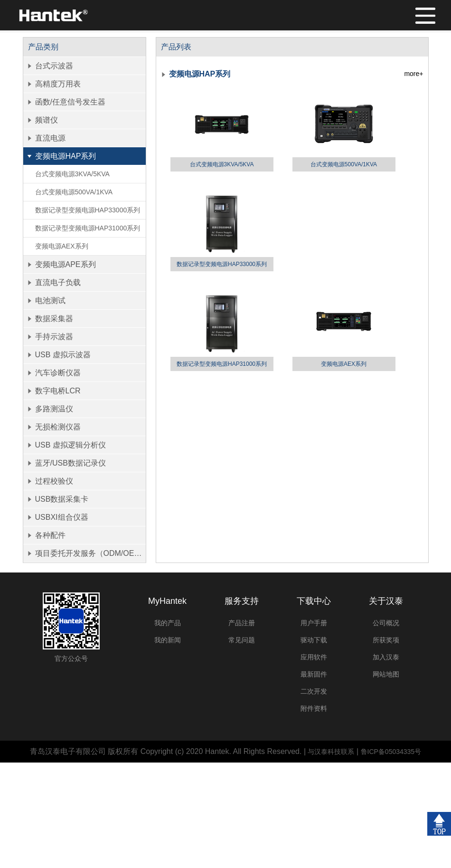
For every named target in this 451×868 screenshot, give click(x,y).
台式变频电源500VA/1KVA (74, 192)
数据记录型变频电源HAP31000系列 (88, 228)
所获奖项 (386, 640)
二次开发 (314, 691)
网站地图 (386, 674)
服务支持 (242, 601)
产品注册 (242, 623)
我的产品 (168, 623)
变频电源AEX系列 (62, 246)
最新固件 (314, 674)
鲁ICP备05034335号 (391, 752)
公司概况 (386, 623)
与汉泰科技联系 (331, 752)
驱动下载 (314, 640)
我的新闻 (168, 640)
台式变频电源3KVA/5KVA (72, 174)
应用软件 (314, 657)
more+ (413, 74)
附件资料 (314, 708)
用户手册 (314, 623)
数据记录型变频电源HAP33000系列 (88, 210)
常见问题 (242, 640)
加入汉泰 (386, 657)
